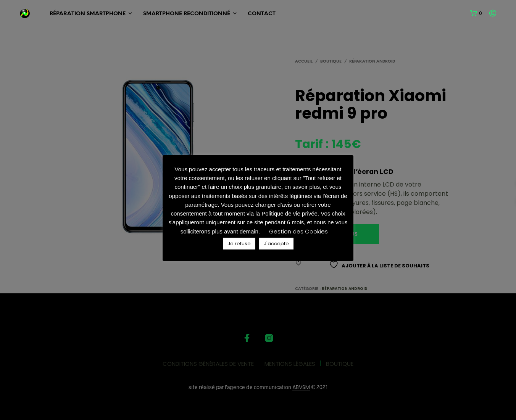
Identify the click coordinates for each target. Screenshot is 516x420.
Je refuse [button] (239, 244)
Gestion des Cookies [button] (298, 231)
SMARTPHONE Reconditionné (187, 14)
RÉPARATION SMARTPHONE (88, 14)
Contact (262, 14)
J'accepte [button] (276, 244)
